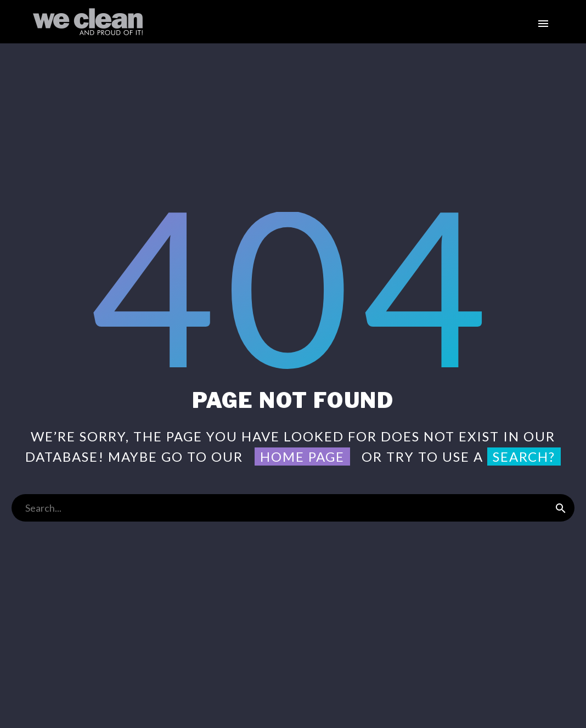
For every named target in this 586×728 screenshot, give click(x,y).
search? (524, 457)
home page (302, 457)
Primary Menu (543, 24)
